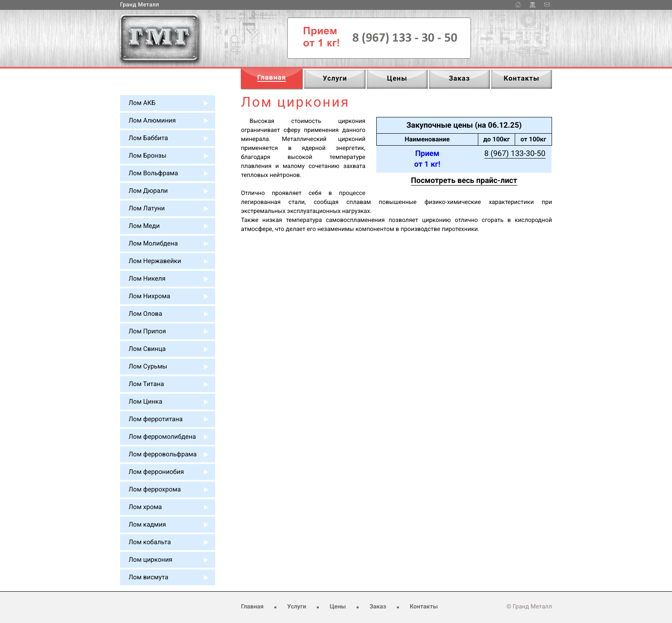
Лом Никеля (147, 279)
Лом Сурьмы (148, 366)
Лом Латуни (147, 208)
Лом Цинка (145, 401)
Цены (338, 607)
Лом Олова (145, 314)
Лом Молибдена (153, 243)
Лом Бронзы (147, 156)
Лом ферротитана (156, 419)
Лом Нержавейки (155, 261)
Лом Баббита (148, 138)
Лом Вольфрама (153, 173)
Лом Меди (144, 226)
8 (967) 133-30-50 (515, 154)
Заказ (378, 607)
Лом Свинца (147, 349)
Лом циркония (150, 560)
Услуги (297, 607)
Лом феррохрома (155, 489)
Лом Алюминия (152, 120)
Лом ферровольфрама (163, 454)
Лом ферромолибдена (162, 437)
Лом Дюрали (148, 191)
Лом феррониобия (156, 472)
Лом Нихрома (149, 296)
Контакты (424, 607)
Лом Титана (146, 384)
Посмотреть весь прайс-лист (464, 181)
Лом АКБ (142, 103)
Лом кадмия (147, 524)
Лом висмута (148, 577)
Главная (252, 607)
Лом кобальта (150, 542)
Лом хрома (145, 507)
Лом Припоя (147, 331)
